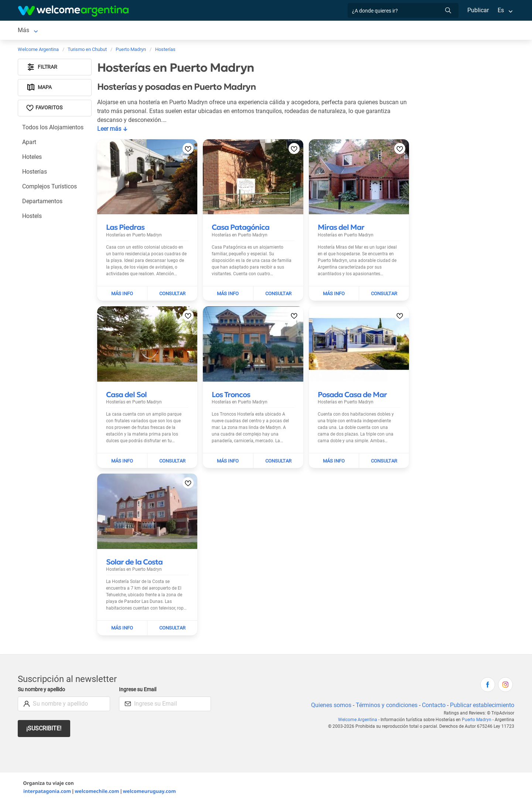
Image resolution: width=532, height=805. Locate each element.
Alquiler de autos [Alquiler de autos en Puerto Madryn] (150, 31)
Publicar (478, 10)
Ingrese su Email (139, 691)
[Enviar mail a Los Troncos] (278, 462)
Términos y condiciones (385, 707)
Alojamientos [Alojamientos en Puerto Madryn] (87, 31)
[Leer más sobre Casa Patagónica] (241, 229)
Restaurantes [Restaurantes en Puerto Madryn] (276, 31)
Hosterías (35, 173)
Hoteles (32, 158)
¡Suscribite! (44, 730)
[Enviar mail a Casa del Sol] (172, 462)
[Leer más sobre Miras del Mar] (341, 229)
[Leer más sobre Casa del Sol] (126, 396)
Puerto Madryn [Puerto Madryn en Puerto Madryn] (37, 31)
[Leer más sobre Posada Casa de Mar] (352, 396)
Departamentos (42, 203)
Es (501, 10)
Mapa (39, 89)
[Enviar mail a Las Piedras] (172, 295)
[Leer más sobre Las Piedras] (125, 229)
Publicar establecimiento (482, 707)
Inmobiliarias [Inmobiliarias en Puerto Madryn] (355, 31)
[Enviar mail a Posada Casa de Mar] (384, 462)
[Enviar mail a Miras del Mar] (384, 295)
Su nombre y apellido (43, 691)
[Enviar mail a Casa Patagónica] (278, 295)
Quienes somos (329, 707)
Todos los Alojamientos (53, 129)
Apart (29, 144)
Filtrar (42, 69)
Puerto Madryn (477, 721)
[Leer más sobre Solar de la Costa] (134, 563)
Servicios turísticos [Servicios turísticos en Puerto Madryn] (210, 31)
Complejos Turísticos (50, 188)
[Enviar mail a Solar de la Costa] (172, 630)
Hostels (32, 217)
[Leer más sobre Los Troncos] (231, 396)
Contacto (433, 707)
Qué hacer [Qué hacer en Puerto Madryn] (316, 31)
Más (387, 31)
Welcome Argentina (359, 721)
